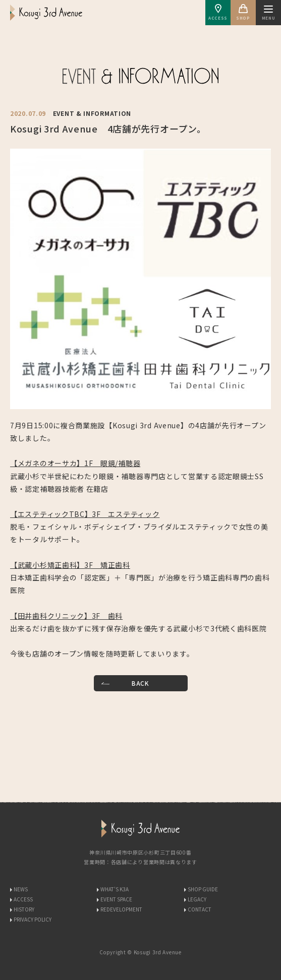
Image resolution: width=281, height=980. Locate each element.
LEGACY (197, 899)
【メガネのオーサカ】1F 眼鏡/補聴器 (75, 463)
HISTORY (24, 909)
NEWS (21, 889)
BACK (140, 683)
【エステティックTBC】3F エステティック (85, 514)
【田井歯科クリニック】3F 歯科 (66, 616)
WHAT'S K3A (115, 889)
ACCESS (218, 12)
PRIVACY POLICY (33, 919)
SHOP (243, 12)
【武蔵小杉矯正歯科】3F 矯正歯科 (70, 565)
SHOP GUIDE (203, 889)
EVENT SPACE (116, 899)
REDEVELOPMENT (121, 909)
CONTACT (200, 909)
